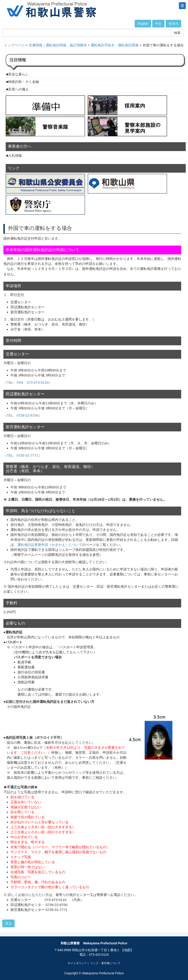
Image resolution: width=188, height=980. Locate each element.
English (143, 24)
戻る (8, 923)
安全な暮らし (18, 74)
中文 (158, 24)
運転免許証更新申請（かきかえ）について (50, 545)
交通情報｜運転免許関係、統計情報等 (58, 45)
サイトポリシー (77, 963)
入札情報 (15, 155)
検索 (177, 33)
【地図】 (127, 950)
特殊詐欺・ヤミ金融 (24, 82)
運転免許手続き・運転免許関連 (115, 45)
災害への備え (18, 89)
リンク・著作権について (105, 963)
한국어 (173, 24)
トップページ (14, 45)
